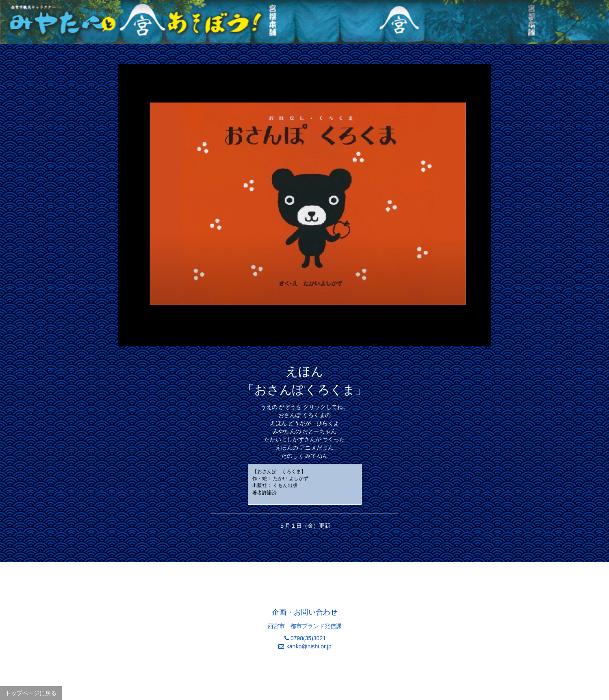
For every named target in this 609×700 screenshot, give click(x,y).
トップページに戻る (31, 693)
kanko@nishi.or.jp (309, 646)
